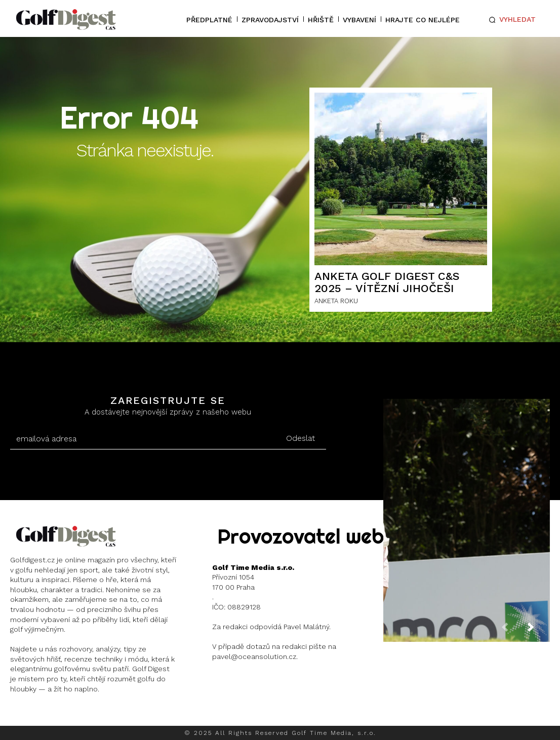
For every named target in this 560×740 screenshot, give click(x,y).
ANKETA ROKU (336, 301)
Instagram (48, 715)
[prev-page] (513, 630)
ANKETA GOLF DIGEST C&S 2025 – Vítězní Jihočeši (387, 282)
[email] (143, 439)
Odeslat (301, 438)
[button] (510, 20)
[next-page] (539, 630)
